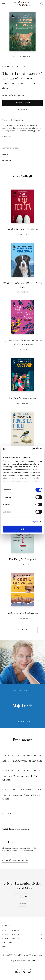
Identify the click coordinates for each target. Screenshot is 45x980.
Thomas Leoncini (15, 73)
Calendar (7, 814)
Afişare (35, 521)
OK (22, 529)
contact (23, 904)
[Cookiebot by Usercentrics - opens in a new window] (32, 449)
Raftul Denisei (20, 95)
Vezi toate (22, 630)
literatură (7, 95)
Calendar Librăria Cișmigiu (16, 829)
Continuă (7, 137)
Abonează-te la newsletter (15, 860)
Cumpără (22, 103)
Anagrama (31, 960)
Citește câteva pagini (23, 57)
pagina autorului (23, 722)
